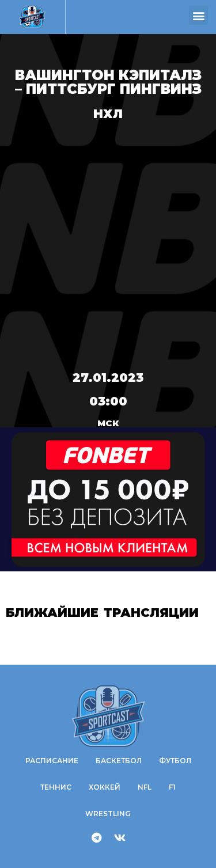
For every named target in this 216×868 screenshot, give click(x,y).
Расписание (52, 761)
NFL (145, 787)
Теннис (56, 787)
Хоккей (105, 787)
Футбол (175, 761)
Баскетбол (119, 761)
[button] (198, 15)
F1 (172, 787)
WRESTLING (108, 814)
